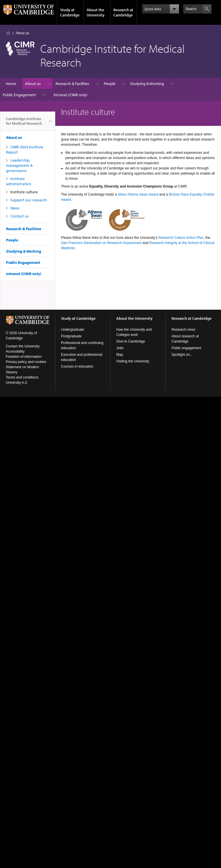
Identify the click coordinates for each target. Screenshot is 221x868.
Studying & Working (147, 84)
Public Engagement (19, 95)
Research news (183, 330)
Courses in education (77, 366)
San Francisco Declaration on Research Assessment (101, 243)
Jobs (120, 348)
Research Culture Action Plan (181, 238)
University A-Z (17, 383)
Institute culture (24, 192)
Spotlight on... (182, 355)
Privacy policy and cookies (26, 362)
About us (22, 33)
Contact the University (23, 346)
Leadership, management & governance (19, 165)
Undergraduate (73, 330)
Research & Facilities (72, 84)
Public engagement (186, 348)
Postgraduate (71, 336)
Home (8, 33)
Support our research (29, 200)
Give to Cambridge (131, 341)
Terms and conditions (22, 377)
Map (120, 355)
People (110, 84)
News (15, 208)
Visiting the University (133, 361)
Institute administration (19, 181)
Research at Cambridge (123, 12)
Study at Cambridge (70, 12)
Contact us (20, 216)
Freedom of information (24, 357)
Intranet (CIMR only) (71, 95)
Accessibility (15, 351)
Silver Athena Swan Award (138, 194)
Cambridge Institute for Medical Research (24, 123)
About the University (96, 12)
